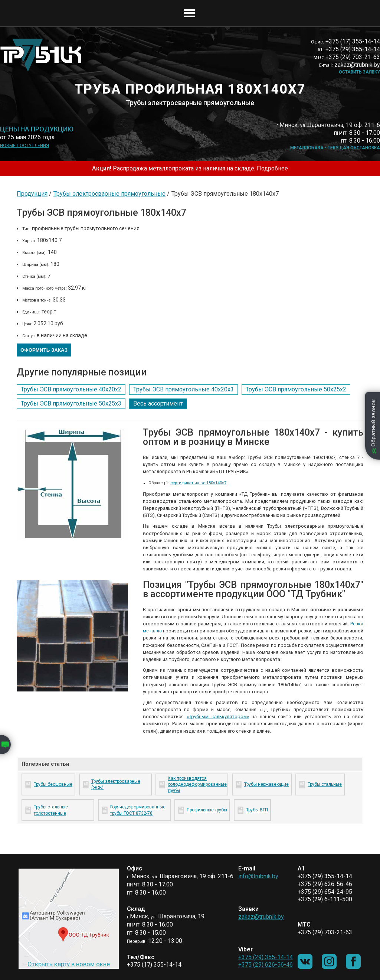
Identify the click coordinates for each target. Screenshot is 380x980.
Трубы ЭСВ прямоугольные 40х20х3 (184, 389)
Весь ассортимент (158, 403)
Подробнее (272, 168)
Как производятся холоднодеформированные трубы (196, 785)
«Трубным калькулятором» (218, 717)
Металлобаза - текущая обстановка (335, 148)
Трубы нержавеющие (266, 784)
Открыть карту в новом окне (69, 964)
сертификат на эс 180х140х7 (198, 483)
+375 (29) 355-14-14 (266, 957)
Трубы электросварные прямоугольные (109, 194)
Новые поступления (24, 146)
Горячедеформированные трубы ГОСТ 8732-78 (138, 810)
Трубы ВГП (257, 810)
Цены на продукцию (37, 129)
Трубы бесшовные (53, 784)
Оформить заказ (44, 350)
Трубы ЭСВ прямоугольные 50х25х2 (296, 389)
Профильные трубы (207, 810)
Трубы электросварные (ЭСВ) (116, 784)
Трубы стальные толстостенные (51, 810)
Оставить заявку (359, 72)
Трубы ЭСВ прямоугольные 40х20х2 (71, 389)
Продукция (32, 194)
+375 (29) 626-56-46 (266, 965)
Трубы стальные (325, 784)
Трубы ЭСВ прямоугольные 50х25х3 (71, 403)
